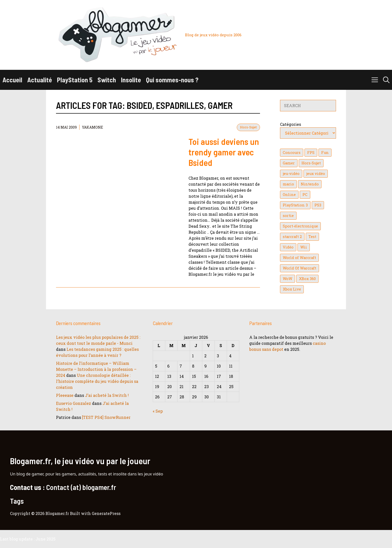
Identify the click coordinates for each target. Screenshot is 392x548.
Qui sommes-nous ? (172, 80)
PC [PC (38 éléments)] (305, 195)
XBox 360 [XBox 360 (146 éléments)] (307, 279)
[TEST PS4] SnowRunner (106, 417)
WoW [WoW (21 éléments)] (287, 279)
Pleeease (65, 395)
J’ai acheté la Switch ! (107, 395)
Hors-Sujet (248, 127)
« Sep (158, 411)
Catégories (290, 124)
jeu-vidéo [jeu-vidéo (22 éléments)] (291, 174)
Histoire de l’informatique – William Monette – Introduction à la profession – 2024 (96, 369)
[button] (386, 80)
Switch (107, 80)
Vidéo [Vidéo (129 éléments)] (288, 247)
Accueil (12, 80)
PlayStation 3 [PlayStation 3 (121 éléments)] (295, 205)
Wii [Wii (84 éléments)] (304, 247)
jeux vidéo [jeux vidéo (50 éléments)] (316, 174)
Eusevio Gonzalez (73, 403)
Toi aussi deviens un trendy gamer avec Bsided (224, 152)
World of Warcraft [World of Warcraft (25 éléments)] (299, 258)
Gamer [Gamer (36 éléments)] (289, 163)
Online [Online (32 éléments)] (289, 195)
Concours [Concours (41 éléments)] (292, 153)
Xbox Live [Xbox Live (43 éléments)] (292, 289)
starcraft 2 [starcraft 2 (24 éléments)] (292, 237)
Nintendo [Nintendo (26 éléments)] (310, 184)
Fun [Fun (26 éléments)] (325, 153)
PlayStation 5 (75, 80)
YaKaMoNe (92, 127)
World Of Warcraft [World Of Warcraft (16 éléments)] (299, 268)
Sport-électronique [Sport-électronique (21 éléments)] (300, 226)
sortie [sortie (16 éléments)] (288, 216)
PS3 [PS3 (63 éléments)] (318, 205)
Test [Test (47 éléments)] (312, 237)
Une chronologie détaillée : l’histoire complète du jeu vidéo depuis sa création (97, 381)
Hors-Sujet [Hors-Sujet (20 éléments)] (311, 163)
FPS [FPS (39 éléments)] (311, 153)
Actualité (40, 80)
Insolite (131, 80)
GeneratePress (106, 513)
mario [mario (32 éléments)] (288, 184)
